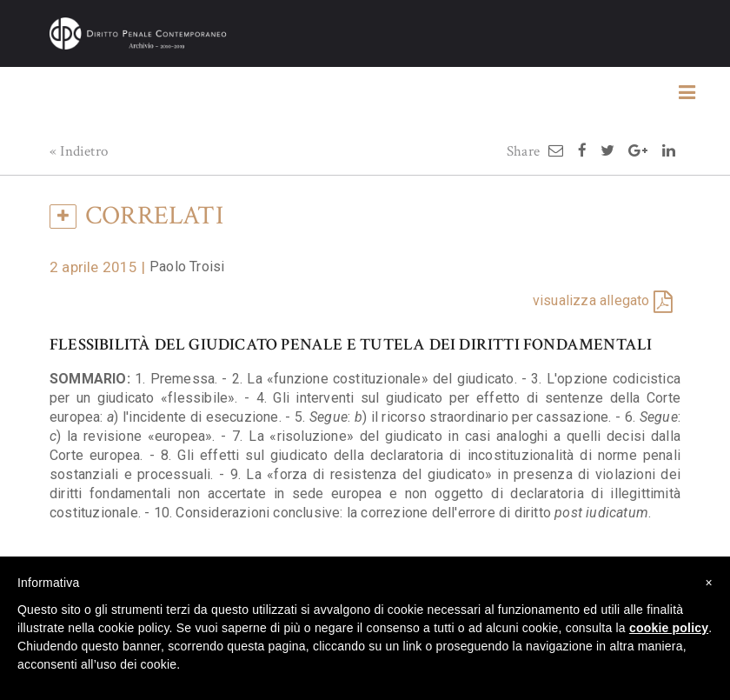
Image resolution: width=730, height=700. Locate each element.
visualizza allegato (591, 300)
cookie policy (669, 628)
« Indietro (79, 151)
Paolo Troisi (187, 267)
